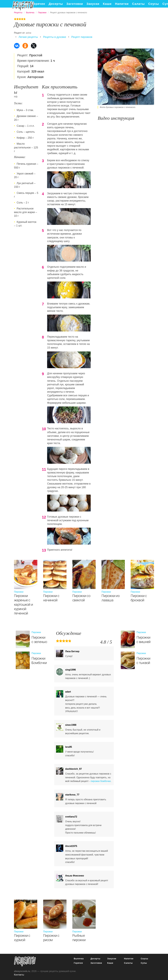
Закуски (93, 4)
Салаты (138, 4)
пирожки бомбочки (101, 781)
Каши (107, 4)
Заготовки (75, 4)
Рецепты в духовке (55, 37)
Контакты (19, 975)
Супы (144, 963)
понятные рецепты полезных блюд (25, 961)
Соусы (154, 4)
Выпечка (21, 4)
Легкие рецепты (28, 37)
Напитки (122, 4)
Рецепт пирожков (82, 37)
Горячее (38, 4)
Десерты (56, 4)
